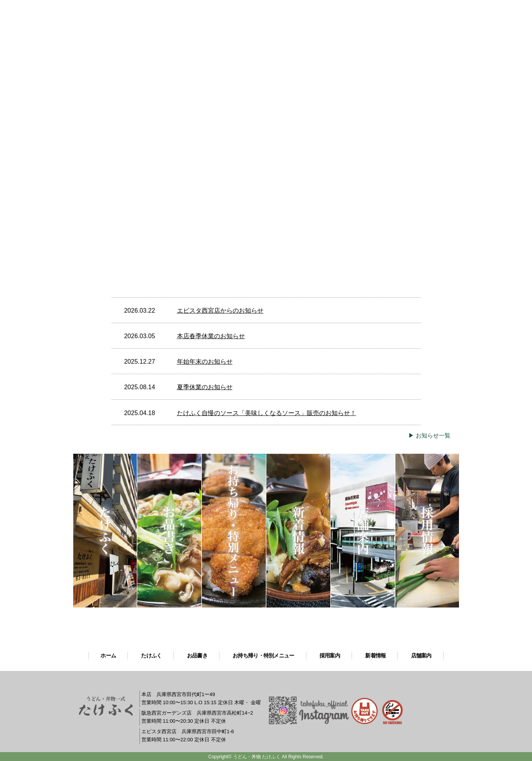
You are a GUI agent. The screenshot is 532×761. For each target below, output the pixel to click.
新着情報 (375, 655)
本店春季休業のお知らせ (211, 336)
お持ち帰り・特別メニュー (263, 655)
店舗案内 (421, 655)
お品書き (197, 655)
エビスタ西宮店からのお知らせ (220, 311)
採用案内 (330, 655)
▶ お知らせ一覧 (429, 435)
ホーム (108, 655)
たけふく (151, 655)
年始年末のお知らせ (205, 362)
